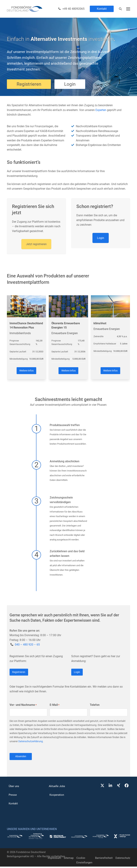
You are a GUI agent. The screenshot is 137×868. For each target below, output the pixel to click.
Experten (101, 110)
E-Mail (55, 707)
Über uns (14, 788)
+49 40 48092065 (73, 9)
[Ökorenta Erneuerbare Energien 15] (68, 338)
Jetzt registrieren (36, 244)
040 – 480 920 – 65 (27, 645)
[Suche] (120, 9)
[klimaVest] (110, 338)
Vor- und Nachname (23, 707)
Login (101, 238)
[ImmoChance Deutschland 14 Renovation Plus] (27, 338)
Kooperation (57, 796)
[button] (128, 9)
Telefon (95, 706)
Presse (13, 796)
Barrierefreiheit (104, 859)
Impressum (54, 859)
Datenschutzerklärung (31, 743)
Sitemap (69, 859)
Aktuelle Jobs (57, 788)
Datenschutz (123, 859)
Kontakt (102, 9)
